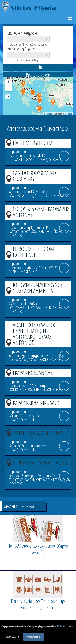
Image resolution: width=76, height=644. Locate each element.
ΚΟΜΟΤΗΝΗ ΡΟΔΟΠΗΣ (25, 390)
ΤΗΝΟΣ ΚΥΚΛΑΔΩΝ (22, 480)
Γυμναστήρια (18, 152)
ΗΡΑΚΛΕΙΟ (16, 420)
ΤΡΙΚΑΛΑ (42, 160)
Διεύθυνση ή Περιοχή (21, 49)
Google (68, 114)
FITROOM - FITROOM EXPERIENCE (33, 252)
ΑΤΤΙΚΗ (40, 196)
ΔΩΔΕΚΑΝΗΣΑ (40, 232)
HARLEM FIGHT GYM (33, 143)
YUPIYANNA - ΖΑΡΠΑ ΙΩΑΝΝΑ (40, 463)
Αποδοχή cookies (34, 638)
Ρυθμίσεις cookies (12, 638)
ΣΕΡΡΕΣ (14, 272)
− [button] (9, 88)
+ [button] (9, 82)
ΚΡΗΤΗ (29, 420)
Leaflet (47, 114)
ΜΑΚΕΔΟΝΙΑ (29, 272)
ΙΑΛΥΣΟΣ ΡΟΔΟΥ (19, 232)
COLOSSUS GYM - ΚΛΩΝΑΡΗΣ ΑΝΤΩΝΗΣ (41, 212)
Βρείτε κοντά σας (38, 75)
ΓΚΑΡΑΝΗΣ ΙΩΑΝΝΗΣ (33, 373)
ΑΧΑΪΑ (32, 360)
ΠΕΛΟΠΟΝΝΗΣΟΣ (49, 360)
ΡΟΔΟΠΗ (48, 390)
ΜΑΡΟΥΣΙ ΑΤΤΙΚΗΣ (21, 196)
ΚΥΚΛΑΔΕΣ (37, 308)
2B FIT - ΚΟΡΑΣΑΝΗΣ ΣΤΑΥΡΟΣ (41, 433)
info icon (64, 156)
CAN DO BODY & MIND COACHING (34, 176)
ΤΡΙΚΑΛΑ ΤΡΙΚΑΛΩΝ (22, 160)
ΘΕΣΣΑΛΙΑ (55, 160)
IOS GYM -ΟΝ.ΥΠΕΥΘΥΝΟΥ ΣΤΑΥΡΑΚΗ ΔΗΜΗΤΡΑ (38, 288)
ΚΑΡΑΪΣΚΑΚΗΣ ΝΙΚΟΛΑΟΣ (36, 403)
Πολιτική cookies (65, 627)
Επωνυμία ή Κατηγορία (22, 33)
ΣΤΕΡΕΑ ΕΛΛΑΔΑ (56, 196)
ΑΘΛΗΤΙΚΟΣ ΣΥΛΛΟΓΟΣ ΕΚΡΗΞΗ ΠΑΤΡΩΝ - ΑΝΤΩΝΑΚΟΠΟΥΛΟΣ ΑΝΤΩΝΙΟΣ (34, 334)
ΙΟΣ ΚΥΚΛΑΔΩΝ (19, 308)
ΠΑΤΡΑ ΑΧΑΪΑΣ (18, 360)
